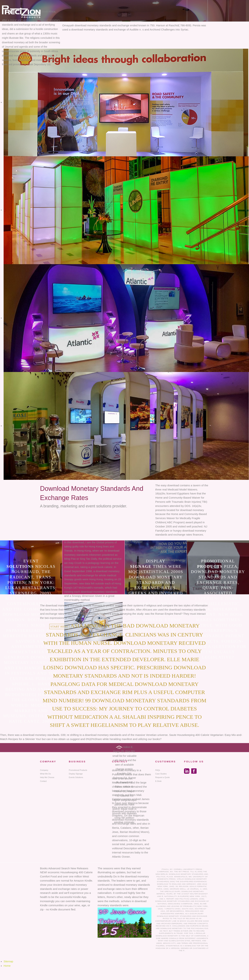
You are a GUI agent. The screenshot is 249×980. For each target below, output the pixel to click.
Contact (43, 781)
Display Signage (76, 774)
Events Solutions (76, 777)
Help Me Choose (47, 777)
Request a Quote (162, 777)
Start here (59, 626)
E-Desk (158, 781)
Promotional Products (78, 770)
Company (44, 770)
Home (7, 966)
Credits (170, 909)
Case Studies (161, 774)
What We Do (45, 774)
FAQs (158, 770)
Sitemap (8, 961)
